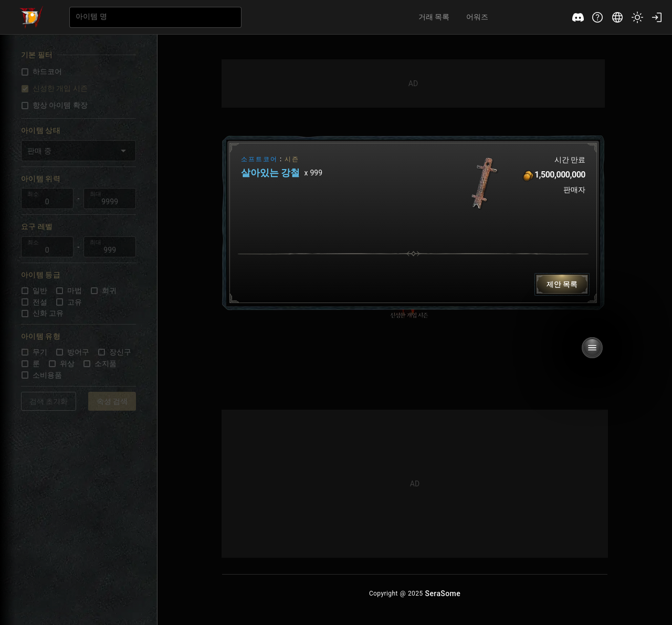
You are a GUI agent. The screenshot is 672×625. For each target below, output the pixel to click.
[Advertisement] (413, 84)
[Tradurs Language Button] (617, 17)
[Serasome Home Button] (443, 593)
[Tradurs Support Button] (598, 17)
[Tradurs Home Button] (31, 17)
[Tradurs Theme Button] (637, 17)
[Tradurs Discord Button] (578, 17)
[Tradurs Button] (562, 284)
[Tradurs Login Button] (657, 17)
